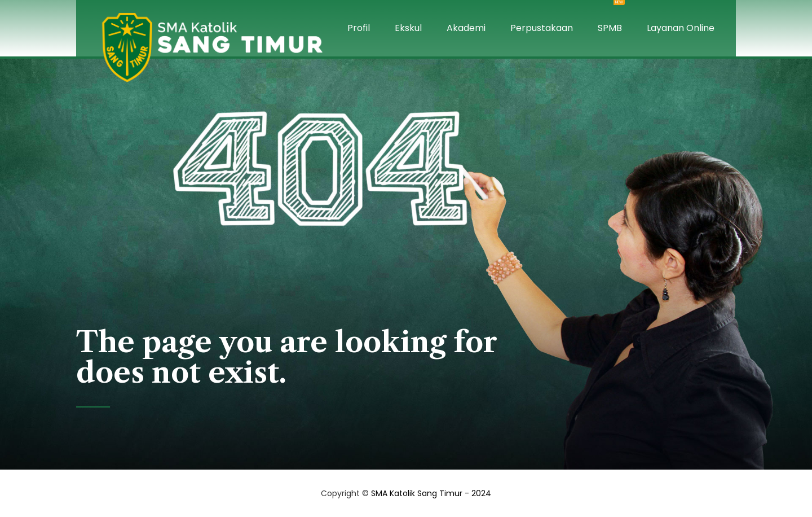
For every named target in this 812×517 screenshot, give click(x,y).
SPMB (610, 17)
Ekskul (408, 28)
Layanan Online (681, 28)
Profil (359, 28)
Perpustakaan (542, 28)
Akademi (466, 28)
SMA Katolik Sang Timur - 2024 (431, 493)
